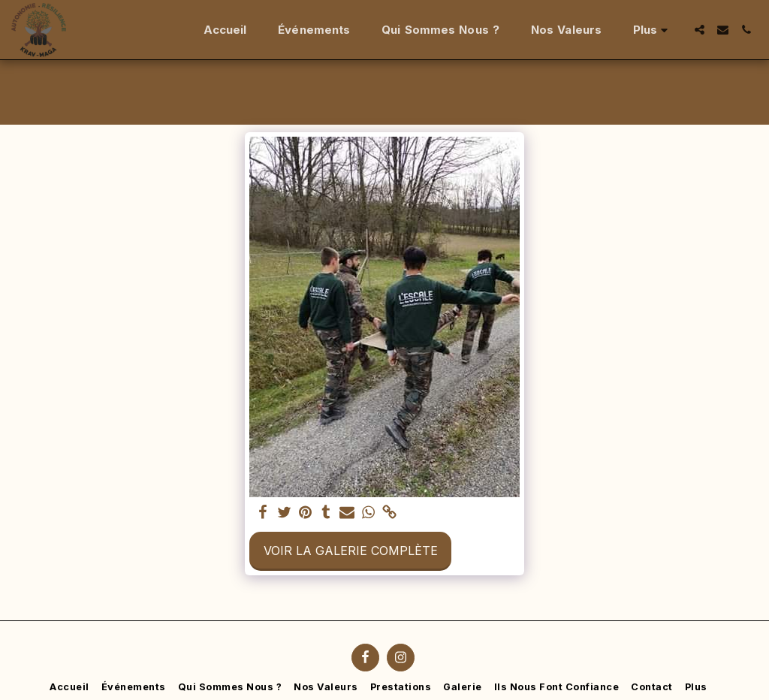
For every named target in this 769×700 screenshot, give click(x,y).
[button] (700, 30)
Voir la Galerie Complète (351, 551)
